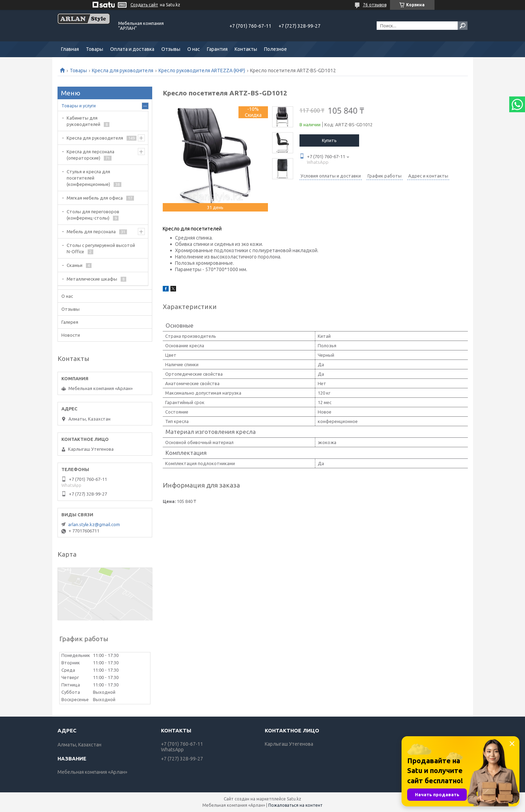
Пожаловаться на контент (295, 805)
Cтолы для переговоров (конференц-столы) (93, 215)
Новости (71, 335)
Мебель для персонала (91, 231)
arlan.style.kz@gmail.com (94, 524)
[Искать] (463, 26)
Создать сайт (144, 5)
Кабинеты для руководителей (83, 121)
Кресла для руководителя (123, 71)
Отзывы (171, 49)
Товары (95, 49)
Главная (70, 49)
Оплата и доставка (132, 49)
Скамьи (75, 265)
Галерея (70, 322)
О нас (194, 49)
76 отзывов (375, 5)
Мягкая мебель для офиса (95, 198)
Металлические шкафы (92, 279)
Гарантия (217, 49)
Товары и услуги (79, 106)
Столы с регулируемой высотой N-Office (101, 248)
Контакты (246, 49)
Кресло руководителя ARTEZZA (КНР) (202, 71)
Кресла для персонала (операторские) (90, 155)
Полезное (275, 49)
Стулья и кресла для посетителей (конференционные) (88, 178)
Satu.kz (294, 799)
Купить (329, 140)
